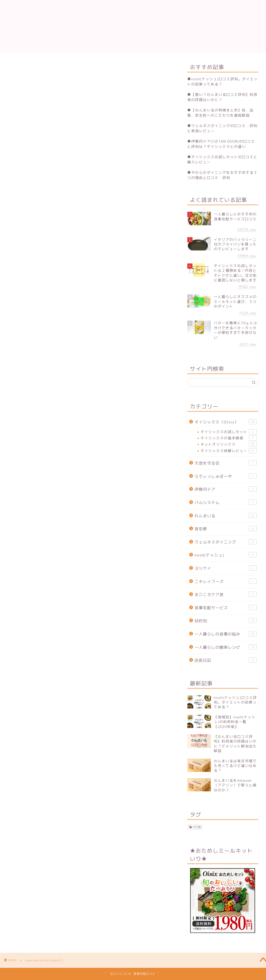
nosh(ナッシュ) (226, 555)
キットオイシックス (229, 444)
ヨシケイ (226, 568)
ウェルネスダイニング (226, 542)
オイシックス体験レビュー (229, 451)
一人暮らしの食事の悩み (226, 634)
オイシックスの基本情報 (229, 438)
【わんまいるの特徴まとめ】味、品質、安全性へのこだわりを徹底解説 (220, 113)
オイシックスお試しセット (229, 432)
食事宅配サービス (226, 608)
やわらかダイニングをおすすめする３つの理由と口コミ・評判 (222, 175)
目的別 (226, 621)
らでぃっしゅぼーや (226, 476)
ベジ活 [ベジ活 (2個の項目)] (197, 827)
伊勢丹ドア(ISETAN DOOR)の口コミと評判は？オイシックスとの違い (221, 144)
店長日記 (226, 660)
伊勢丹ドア (226, 489)
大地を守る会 (226, 463)
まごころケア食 (226, 594)
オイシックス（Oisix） (226, 422)
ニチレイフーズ (226, 581)
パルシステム (226, 502)
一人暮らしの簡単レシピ (226, 647)
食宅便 (226, 529)
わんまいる (226, 516)
